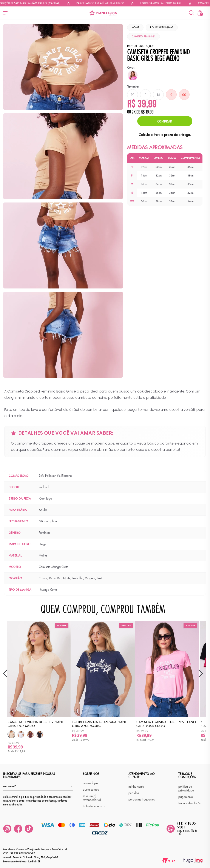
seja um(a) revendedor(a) (92, 798)
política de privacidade (186, 788)
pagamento (186, 797)
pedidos (134, 793)
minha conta (136, 787)
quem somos (91, 790)
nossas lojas (90, 783)
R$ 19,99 (147, 112)
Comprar (165, 121)
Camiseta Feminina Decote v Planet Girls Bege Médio (36, 724)
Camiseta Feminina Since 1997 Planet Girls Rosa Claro (166, 724)
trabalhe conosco (94, 806)
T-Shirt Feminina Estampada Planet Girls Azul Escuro (100, 724)
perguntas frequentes (142, 799)
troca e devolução (190, 803)
